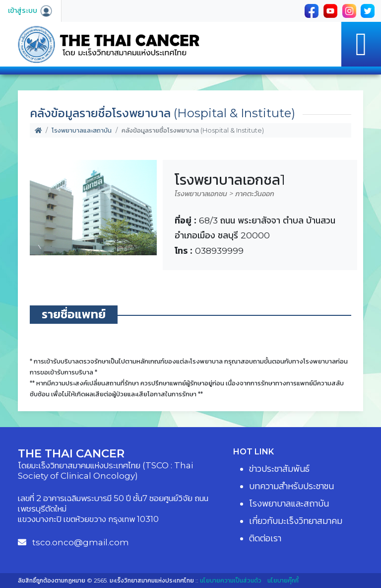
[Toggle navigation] (361, 44)
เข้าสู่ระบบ (31, 10)
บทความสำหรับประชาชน (291, 486)
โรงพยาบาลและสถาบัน (82, 130)
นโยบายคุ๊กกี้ (283, 580)
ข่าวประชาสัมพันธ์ (279, 469)
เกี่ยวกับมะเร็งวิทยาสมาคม (296, 521)
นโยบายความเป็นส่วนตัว (231, 580)
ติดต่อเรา (265, 538)
